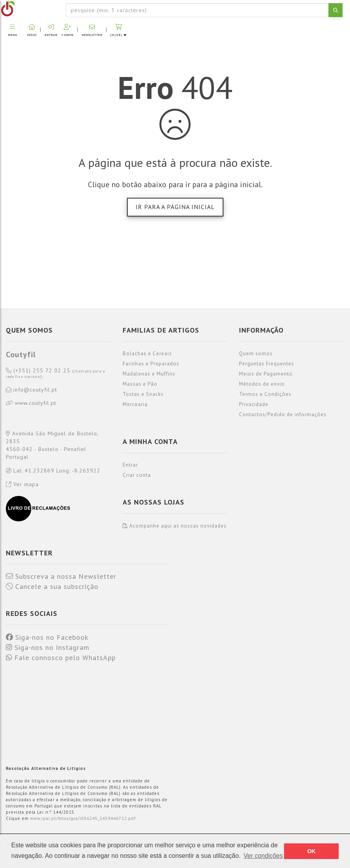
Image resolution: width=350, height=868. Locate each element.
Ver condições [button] (263, 856)
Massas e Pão (140, 384)
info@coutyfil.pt (31, 390)
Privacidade (254, 404)
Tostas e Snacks (143, 394)
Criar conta (137, 475)
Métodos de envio (262, 384)
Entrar (130, 465)
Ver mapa (22, 484)
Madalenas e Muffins (149, 374)
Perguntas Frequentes (267, 364)
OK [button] (311, 851)
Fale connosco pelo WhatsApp (61, 658)
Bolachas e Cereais (147, 353)
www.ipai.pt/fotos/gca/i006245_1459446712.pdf (83, 818)
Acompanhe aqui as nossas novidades (175, 526)
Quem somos (256, 353)
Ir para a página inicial (175, 207)
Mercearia (135, 404)
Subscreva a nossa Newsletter (61, 576)
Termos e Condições (265, 394)
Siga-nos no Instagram (48, 648)
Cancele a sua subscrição (52, 587)
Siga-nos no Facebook (47, 637)
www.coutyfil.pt (31, 403)
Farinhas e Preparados (151, 364)
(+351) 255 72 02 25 (55, 373)
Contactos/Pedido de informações (283, 414)
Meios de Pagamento (266, 374)
